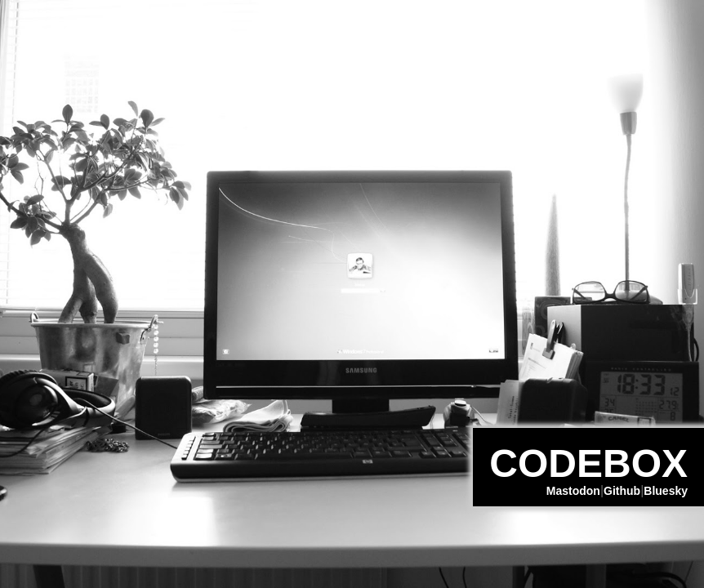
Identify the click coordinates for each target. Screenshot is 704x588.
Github (622, 491)
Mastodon (573, 491)
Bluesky (666, 491)
